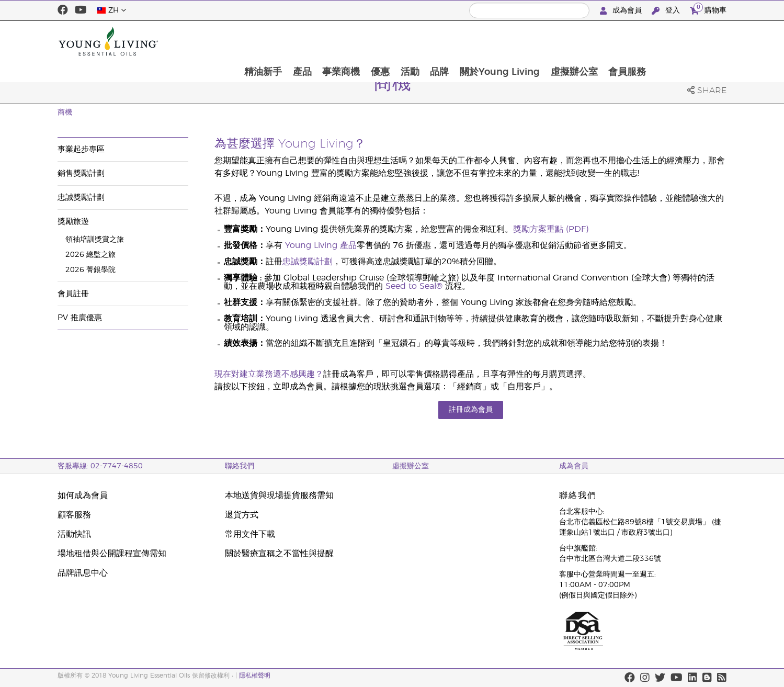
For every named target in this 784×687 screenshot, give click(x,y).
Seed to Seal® (414, 286)
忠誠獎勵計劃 (81, 198)
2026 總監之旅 (90, 255)
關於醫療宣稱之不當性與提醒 (279, 554)
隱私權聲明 (255, 675)
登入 (667, 11)
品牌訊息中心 (83, 573)
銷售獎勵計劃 (81, 173)
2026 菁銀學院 (90, 270)
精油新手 (332, 41)
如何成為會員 (83, 495)
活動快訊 (74, 534)
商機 (65, 112)
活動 (482, 41)
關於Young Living (573, 41)
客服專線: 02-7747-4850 (100, 466)
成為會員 (622, 11)
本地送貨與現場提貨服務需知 (279, 495)
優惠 (451, 41)
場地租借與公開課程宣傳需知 (112, 554)
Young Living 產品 (321, 245)
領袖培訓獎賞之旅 (95, 240)
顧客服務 (74, 515)
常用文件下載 (250, 534)
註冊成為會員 (471, 410)
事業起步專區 (81, 149)
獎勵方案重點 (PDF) (551, 229)
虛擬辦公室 (648, 41)
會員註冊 (73, 294)
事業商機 (412, 41)
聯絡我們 (240, 466)
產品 (372, 41)
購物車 (708, 9)
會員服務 (702, 41)
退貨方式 (242, 515)
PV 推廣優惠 (80, 318)
